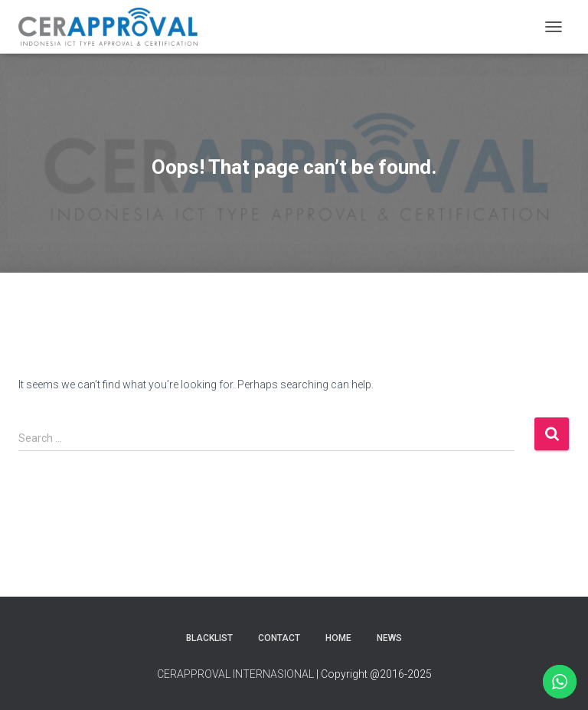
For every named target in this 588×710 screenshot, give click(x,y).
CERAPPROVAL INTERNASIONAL (235, 674)
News (389, 638)
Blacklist (209, 638)
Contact (279, 638)
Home (338, 638)
